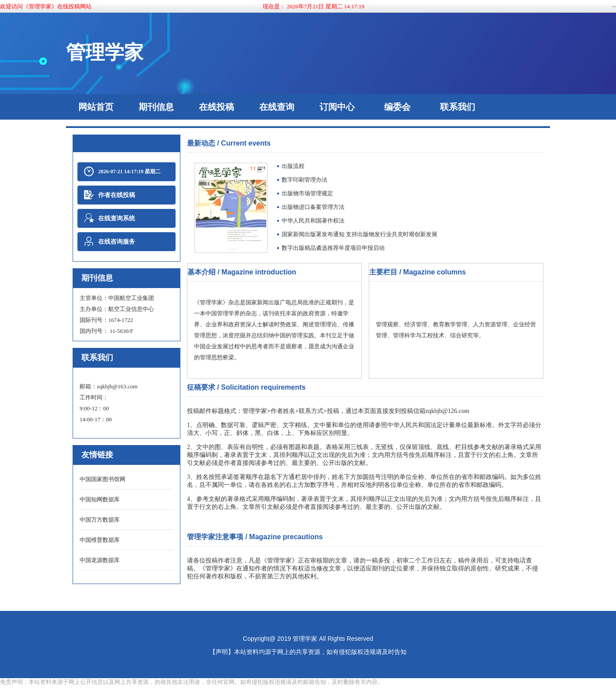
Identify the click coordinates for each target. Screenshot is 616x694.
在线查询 (277, 107)
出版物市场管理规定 (307, 193)
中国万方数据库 (100, 520)
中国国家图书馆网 (103, 479)
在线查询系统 (110, 218)
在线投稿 (216, 107)
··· (614, 6)
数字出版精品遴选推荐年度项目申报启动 (333, 248)
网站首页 (96, 107)
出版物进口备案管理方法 (313, 207)
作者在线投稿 (110, 195)
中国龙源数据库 (100, 560)
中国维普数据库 (100, 540)
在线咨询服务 (110, 242)
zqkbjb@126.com (447, 411)
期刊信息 (156, 107)
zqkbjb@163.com (117, 386)
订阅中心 (337, 107)
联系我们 (458, 107)
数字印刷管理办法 (304, 180)
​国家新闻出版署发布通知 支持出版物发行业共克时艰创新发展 (359, 234)
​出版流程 (293, 166)
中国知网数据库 (100, 499)
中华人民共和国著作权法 (313, 221)
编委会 (397, 107)
